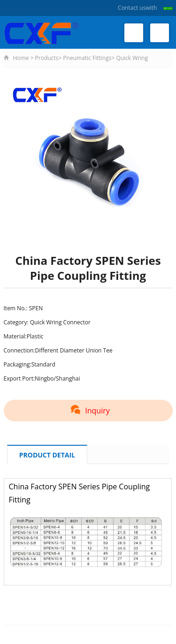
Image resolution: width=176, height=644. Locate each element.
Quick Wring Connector (60, 322)
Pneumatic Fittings (87, 58)
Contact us (132, 8)
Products (47, 58)
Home (21, 58)
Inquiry (88, 411)
